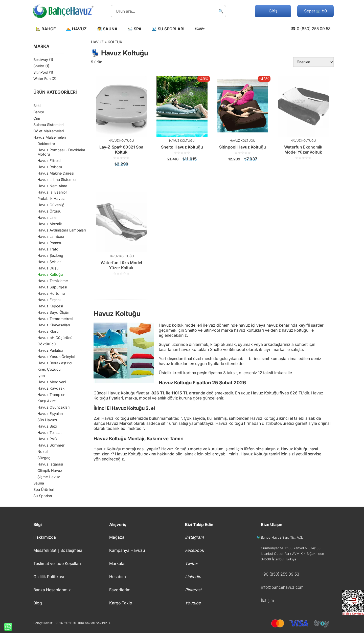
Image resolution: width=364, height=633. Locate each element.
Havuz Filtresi (49, 161)
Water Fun (42, 79)
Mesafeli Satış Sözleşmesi (58, 550)
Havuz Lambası (51, 236)
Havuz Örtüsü (49, 211)
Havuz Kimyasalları (54, 325)
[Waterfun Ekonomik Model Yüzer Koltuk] (303, 118)
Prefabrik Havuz (51, 198)
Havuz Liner (48, 217)
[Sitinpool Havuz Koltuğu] (243, 119)
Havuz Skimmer (51, 445)
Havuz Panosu (50, 243)
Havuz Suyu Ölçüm (54, 312)
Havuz (97, 42)
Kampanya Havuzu (127, 550)
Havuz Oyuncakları (53, 407)
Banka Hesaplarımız (52, 590)
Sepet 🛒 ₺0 (315, 11)
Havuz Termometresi (55, 319)
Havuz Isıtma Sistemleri (57, 180)
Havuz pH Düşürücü (55, 338)
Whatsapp (6, 627)
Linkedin (193, 577)
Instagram (194, 537)
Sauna (39, 483)
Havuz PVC (47, 439)
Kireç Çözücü (49, 369)
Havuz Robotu (50, 167)
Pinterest (193, 590)
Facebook (195, 550)
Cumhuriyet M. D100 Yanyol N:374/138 (291, 548)
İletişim (267, 600)
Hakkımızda (45, 537)
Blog (38, 603)
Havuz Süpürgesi (52, 287)
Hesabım (118, 577)
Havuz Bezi (47, 426)
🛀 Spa (135, 29)
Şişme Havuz (49, 477)
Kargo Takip (121, 603)
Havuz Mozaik (50, 224)
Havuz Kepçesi (50, 306)
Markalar (118, 563)
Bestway (41, 60)
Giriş (273, 11)
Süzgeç (44, 458)
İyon (41, 376)
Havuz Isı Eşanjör (52, 192)
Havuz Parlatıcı (50, 350)
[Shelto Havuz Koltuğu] (182, 119)
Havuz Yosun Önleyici (56, 357)
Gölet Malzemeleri (49, 131)
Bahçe (39, 112)
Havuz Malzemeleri (50, 137)
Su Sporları (43, 496)
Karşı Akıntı (47, 401)
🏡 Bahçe (46, 29)
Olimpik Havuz (50, 470)
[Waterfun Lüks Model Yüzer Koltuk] (121, 234)
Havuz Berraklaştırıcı (55, 363)
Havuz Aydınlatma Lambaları (62, 230)
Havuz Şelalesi (50, 262)
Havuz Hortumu (51, 293)
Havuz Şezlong (50, 255)
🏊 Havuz (76, 29)
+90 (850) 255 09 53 (280, 574)
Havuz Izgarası (50, 464)
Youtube (193, 603)
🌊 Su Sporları (168, 29)
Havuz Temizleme (53, 281)
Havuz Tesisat (50, 432)
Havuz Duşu (48, 268)
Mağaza (117, 537)
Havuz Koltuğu (50, 274)
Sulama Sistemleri (48, 125)
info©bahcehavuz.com (282, 587)
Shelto (39, 66)
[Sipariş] (313, 62)
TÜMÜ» (199, 29)
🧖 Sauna (107, 29)
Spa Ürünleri (44, 489)
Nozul (42, 451)
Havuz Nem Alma (52, 186)
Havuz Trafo (48, 249)
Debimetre (46, 144)
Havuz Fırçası (49, 300)
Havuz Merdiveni (52, 382)
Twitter (191, 563)
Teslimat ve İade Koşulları (57, 563)
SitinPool (41, 72)
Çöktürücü (47, 344)
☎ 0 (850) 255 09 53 (311, 29)
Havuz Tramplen (51, 395)
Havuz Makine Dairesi (56, 173)
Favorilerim (120, 590)
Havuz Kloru (48, 331)
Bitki (37, 106)
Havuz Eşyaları (50, 414)
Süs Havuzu (48, 420)
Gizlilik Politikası (49, 577)
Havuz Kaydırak (51, 388)
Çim (37, 118)
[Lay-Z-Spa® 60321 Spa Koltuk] (121, 121)
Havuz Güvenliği (51, 205)
